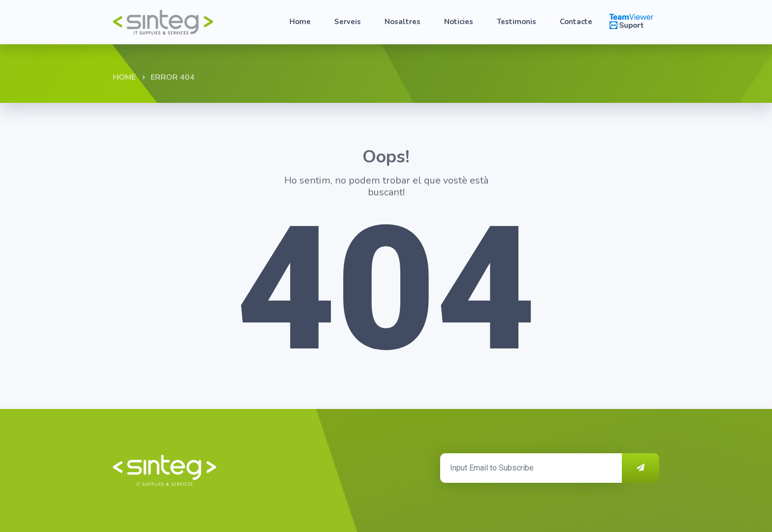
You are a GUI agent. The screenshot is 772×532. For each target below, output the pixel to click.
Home (300, 22)
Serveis (348, 22)
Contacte (576, 22)
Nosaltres (402, 22)
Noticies (459, 22)
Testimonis (516, 22)
